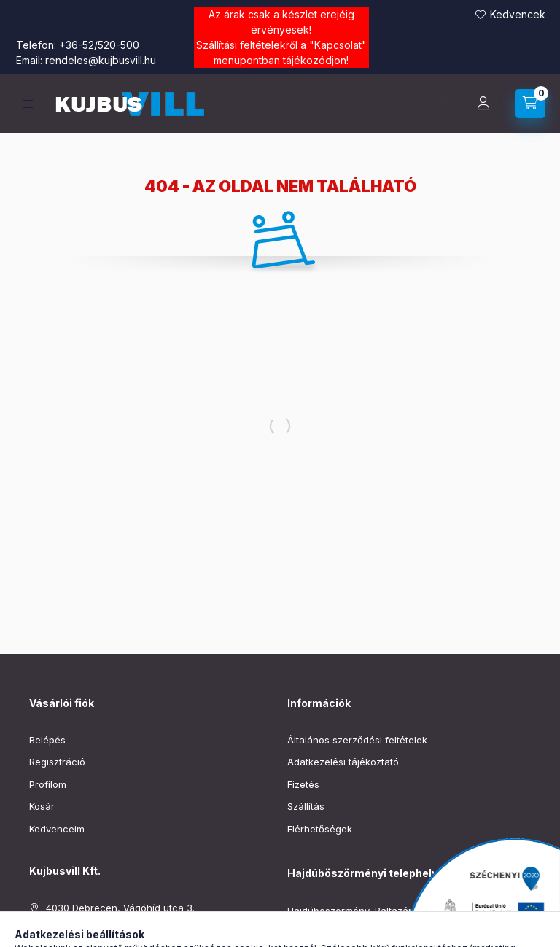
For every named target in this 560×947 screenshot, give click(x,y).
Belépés (47, 740)
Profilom (48, 784)
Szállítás (306, 806)
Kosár (42, 806)
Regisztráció (57, 762)
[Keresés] (447, 104)
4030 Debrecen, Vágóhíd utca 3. (120, 908)
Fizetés (303, 784)
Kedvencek (518, 14)
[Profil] (483, 104)
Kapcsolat (338, 45)
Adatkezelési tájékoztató (343, 762)
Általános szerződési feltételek (357, 740)
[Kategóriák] (28, 104)
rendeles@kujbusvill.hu (101, 60)
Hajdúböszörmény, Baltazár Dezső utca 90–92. (394, 911)
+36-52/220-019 (325, 933)
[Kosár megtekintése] (530, 104)
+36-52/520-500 (99, 45)
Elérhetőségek (320, 829)
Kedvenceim (57, 829)
